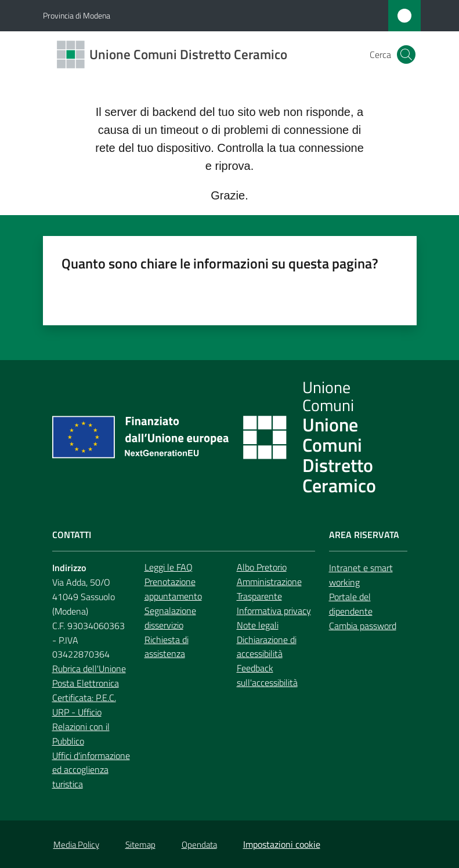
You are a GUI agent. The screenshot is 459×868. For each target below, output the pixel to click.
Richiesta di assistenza (167, 647)
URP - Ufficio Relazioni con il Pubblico (81, 727)
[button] (406, 55)
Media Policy (76, 845)
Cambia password (363, 626)
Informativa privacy (274, 611)
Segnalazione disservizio (170, 618)
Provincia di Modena (77, 15)
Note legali (258, 625)
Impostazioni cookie (282, 844)
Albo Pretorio (262, 567)
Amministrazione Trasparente (269, 589)
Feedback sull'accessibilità (267, 675)
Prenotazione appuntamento (173, 589)
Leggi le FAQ (169, 567)
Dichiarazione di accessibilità (267, 647)
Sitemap (140, 845)
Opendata (199, 845)
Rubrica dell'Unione (89, 669)
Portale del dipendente (351, 604)
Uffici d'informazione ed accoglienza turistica (91, 770)
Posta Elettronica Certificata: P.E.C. (86, 690)
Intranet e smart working (361, 575)
